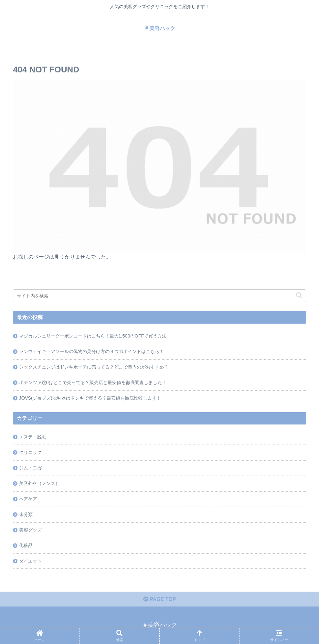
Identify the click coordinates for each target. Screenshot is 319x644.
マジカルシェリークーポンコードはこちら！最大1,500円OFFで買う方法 (93, 336)
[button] (299, 296)
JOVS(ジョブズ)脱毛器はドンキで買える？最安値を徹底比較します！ (90, 398)
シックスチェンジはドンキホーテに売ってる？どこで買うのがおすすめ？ (94, 367)
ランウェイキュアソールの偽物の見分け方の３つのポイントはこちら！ (91, 351)
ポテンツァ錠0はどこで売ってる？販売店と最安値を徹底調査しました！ (93, 382)
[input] (159, 296)
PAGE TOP (160, 599)
